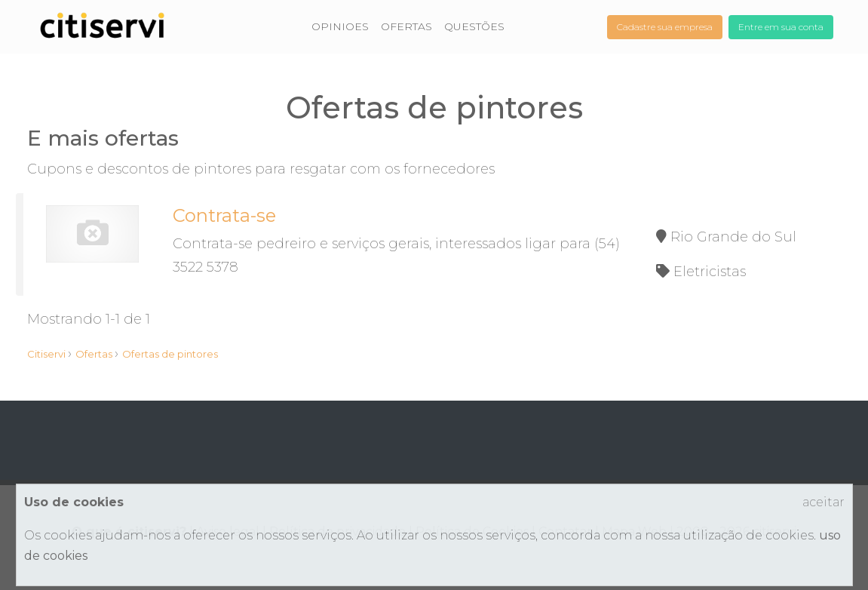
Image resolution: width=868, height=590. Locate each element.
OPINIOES (340, 26)
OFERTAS (406, 26)
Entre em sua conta (781, 27)
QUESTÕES (474, 26)
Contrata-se (224, 215)
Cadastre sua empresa (665, 27)
